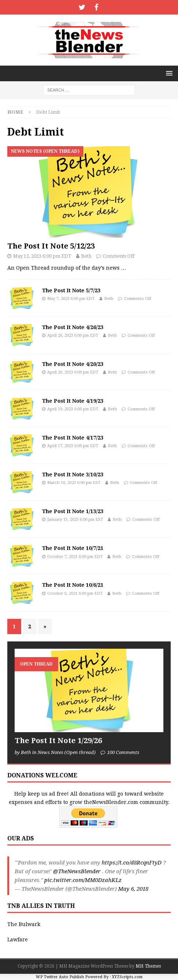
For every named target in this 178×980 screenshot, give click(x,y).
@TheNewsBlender (77, 871)
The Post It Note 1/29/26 (58, 741)
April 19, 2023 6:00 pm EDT (73, 409)
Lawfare (18, 940)
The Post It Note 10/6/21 (73, 585)
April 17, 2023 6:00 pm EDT (73, 446)
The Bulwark (24, 924)
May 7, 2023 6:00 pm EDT (71, 299)
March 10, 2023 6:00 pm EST (74, 483)
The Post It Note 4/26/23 (73, 327)
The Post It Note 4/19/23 (73, 401)
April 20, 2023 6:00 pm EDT (73, 372)
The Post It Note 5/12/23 (51, 246)
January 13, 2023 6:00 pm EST (75, 520)
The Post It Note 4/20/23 (73, 364)
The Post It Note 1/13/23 (73, 511)
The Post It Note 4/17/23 (73, 438)
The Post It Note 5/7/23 (71, 290)
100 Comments (123, 752)
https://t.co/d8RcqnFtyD (132, 863)
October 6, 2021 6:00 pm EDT (75, 594)
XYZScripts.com (127, 977)
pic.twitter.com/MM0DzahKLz (83, 880)
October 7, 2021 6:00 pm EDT (75, 557)
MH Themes (148, 966)
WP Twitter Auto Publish (60, 977)
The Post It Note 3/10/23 (73, 475)
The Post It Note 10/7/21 (73, 548)
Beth (86, 256)
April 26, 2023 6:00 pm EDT (73, 335)
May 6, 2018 (133, 889)
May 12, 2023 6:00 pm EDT (42, 256)
